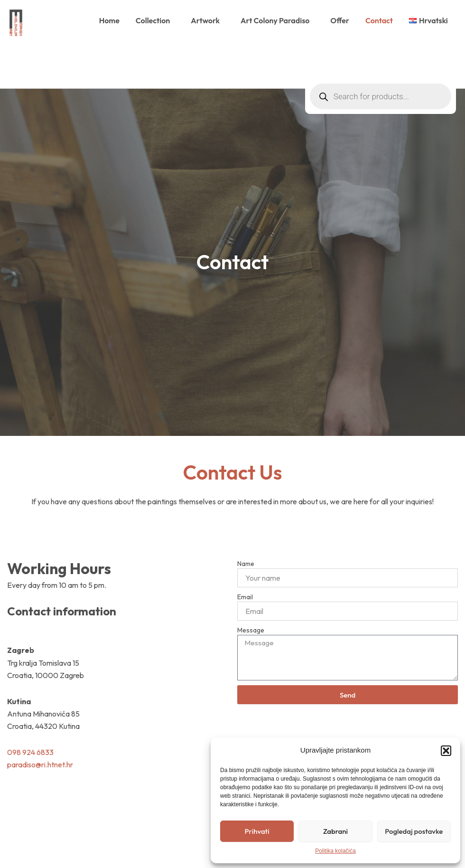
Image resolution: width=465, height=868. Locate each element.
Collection (155, 20)
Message (251, 630)
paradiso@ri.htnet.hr (40, 764)
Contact (379, 20)
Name (246, 564)
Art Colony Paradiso (277, 20)
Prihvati (257, 831)
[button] (446, 751)
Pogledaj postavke (414, 831)
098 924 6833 (30, 752)
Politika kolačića (335, 851)
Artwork (208, 20)
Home (109, 20)
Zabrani (335, 831)
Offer (340, 20)
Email (245, 597)
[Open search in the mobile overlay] (381, 55)
